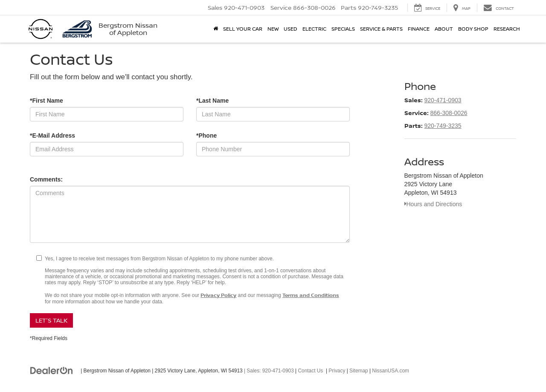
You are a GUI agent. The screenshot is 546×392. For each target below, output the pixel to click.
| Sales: (268, 371)
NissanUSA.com (391, 371)
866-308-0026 (449, 113)
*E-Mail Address (52, 135)
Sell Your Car (243, 29)
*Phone (206, 135)
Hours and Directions (433, 204)
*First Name (46, 101)
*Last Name (212, 101)
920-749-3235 (443, 126)
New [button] (273, 29)
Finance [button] (419, 29)
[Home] (216, 29)
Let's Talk (51, 320)
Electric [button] (314, 29)
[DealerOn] (52, 370)
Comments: (46, 179)
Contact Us (311, 371)
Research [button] (507, 29)
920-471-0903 (443, 100)
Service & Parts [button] (381, 29)
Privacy (337, 371)
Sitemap (359, 371)
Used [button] (290, 29)
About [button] (444, 29)
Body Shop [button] (473, 29)
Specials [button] (343, 29)
